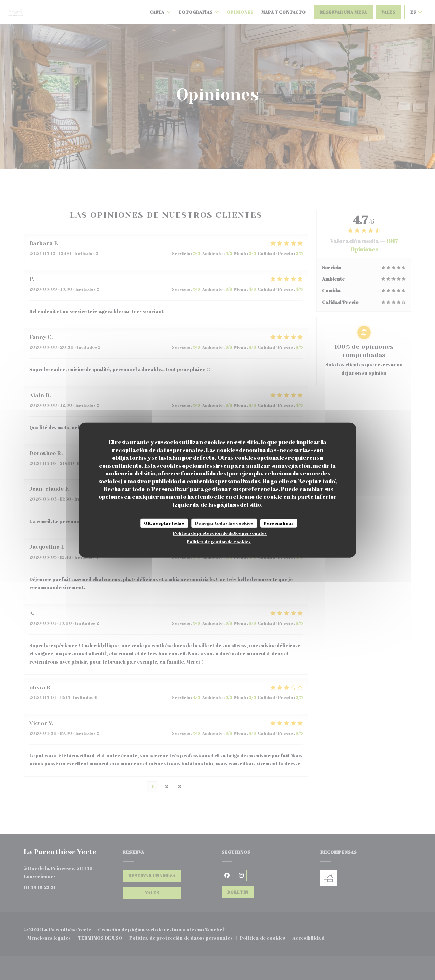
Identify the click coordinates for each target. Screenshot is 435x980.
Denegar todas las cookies (224, 523)
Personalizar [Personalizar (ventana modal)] (279, 523)
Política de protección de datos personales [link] (220, 533)
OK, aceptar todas (164, 523)
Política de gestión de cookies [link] (219, 541)
